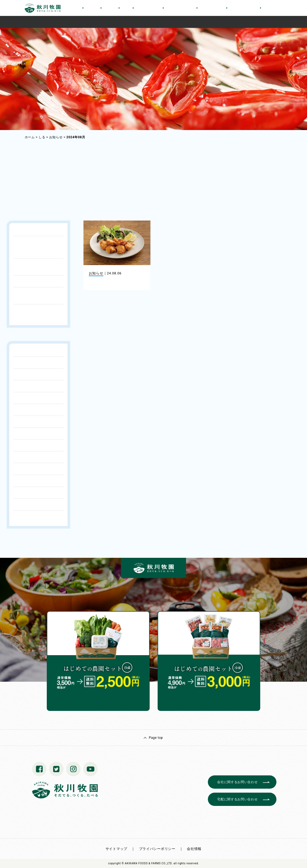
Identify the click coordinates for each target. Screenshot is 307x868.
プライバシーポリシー (157, 849)
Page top (156, 738)
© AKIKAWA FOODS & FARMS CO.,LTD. (147, 863)
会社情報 (194, 849)
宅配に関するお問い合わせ (237, 799)
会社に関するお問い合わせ (237, 782)
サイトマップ (116, 849)
